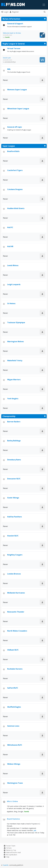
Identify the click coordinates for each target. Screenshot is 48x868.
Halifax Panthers (15, 517)
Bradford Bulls (13, 151)
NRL (9, 69)
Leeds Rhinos (13, 265)
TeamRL (6, 865)
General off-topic (15, 127)
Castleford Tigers (15, 170)
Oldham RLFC (13, 650)
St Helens (11, 303)
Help (7, 857)
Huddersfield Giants (16, 208)
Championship (9, 416)
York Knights (13, 399)
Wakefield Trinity (15, 361)
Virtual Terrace (14, 48)
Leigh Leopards (14, 284)
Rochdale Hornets (15, 669)
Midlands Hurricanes (16, 593)
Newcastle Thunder (16, 612)
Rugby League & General (14, 44)
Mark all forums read (12, 852)
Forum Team (10, 846)
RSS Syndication (10, 855)
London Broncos (14, 574)
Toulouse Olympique (16, 322)
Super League (9, 146)
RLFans (8, 848)
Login (5, 12)
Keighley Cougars (15, 555)
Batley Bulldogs (14, 441)
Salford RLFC (13, 688)
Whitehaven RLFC (15, 745)
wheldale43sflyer (10, 62)
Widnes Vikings (14, 764)
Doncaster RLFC (14, 479)
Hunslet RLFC (13, 536)
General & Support (15, 24)
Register (14, 12)
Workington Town (15, 783)
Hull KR (10, 246)
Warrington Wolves (16, 342)
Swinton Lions (13, 726)
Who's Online (12, 801)
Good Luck (7, 58)
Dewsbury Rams (14, 460)
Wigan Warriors (14, 380)
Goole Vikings (13, 498)
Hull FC (10, 227)
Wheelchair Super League (18, 109)
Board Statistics (13, 819)
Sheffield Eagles (14, 707)
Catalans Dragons (15, 189)
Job (35, 830)
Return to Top (10, 850)
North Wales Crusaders (17, 631)
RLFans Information (11, 19)
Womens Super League (17, 90)
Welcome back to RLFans (12, 33)
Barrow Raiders (14, 422)
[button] (45, 12)
